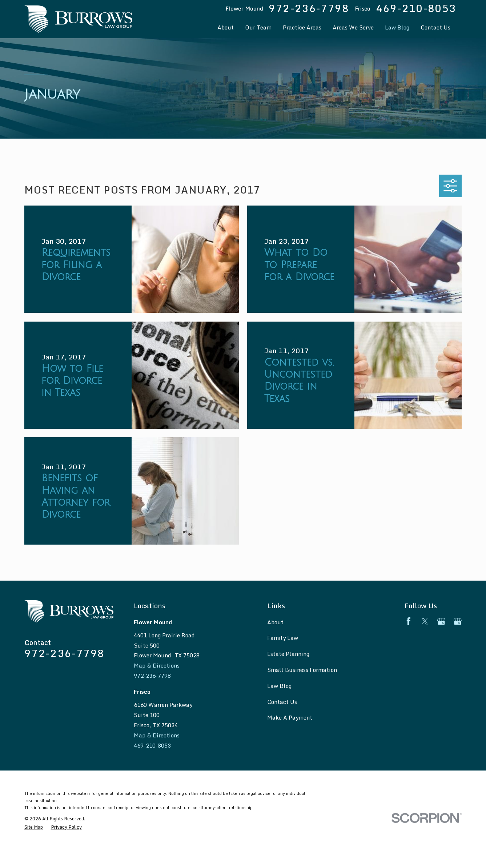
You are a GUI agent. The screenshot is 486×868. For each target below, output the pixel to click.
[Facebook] (409, 621)
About (275, 622)
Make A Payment (290, 717)
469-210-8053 (416, 8)
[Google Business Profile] (441, 621)
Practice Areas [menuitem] (302, 27)
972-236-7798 (309, 8)
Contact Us (282, 702)
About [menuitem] (226, 27)
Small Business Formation (302, 670)
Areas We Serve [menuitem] (353, 27)
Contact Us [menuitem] (435, 27)
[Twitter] (425, 621)
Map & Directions (157, 665)
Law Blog (279, 686)
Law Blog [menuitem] (397, 27)
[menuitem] (34, 827)
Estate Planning (288, 654)
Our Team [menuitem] (258, 27)
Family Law (283, 638)
